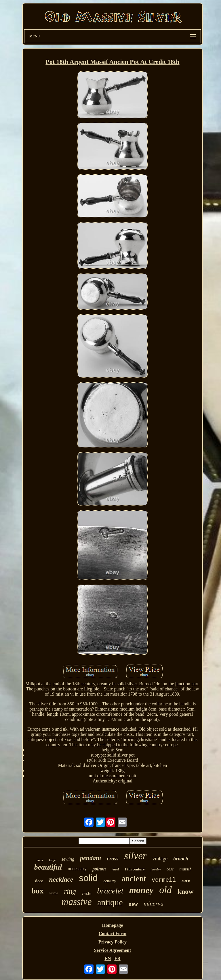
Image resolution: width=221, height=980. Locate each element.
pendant (91, 858)
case (170, 869)
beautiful (48, 867)
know (186, 891)
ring (70, 891)
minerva (154, 904)
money (141, 890)
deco (39, 881)
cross (113, 859)
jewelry (156, 869)
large (52, 860)
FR (117, 959)
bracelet (110, 891)
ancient (134, 878)
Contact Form (113, 934)
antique (110, 902)
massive (77, 902)
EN (108, 959)
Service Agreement (113, 950)
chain (86, 894)
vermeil (164, 880)
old (165, 890)
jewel (115, 869)
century (110, 881)
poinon (99, 869)
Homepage (113, 925)
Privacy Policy (113, 942)
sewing (68, 859)
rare (186, 880)
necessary (77, 869)
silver (136, 856)
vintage (160, 859)
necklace (61, 879)
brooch (181, 859)
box (37, 891)
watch (54, 893)
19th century (135, 869)
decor (40, 860)
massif (185, 869)
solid (88, 878)
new (133, 904)
